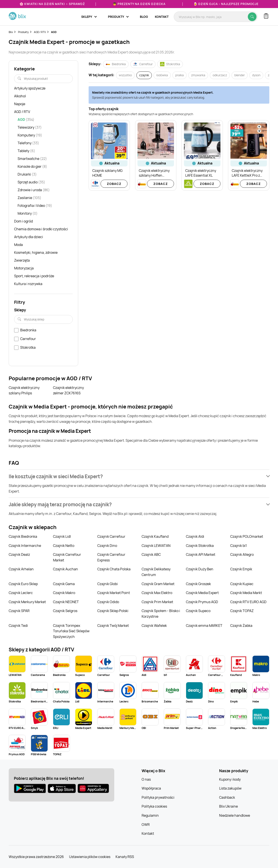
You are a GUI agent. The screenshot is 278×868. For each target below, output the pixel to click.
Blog (144, 17)
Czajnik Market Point (114, 593)
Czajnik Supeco (198, 611)
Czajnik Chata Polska (114, 569)
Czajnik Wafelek (154, 626)
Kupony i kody (230, 779)
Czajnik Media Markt (246, 593)
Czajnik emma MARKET (204, 626)
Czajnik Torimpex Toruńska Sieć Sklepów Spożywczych (71, 631)
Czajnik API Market (201, 554)
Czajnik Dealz (19, 554)
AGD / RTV (40, 32)
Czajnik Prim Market (157, 602)
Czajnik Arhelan (21, 569)
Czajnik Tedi (18, 626)
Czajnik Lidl (62, 536)
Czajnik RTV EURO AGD (248, 602)
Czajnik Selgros (65, 611)
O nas (146, 779)
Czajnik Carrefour (111, 536)
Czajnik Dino (107, 546)
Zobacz (114, 184)
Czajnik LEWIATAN (156, 546)
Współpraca (151, 788)
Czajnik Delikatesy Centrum (156, 572)
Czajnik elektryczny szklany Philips (24, 390)
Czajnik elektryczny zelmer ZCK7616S (68, 390)
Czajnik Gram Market (158, 584)
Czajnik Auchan (65, 569)
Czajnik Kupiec (242, 584)
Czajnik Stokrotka (200, 546)
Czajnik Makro (64, 593)
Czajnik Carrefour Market (67, 557)
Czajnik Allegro (242, 554)
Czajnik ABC (151, 554)
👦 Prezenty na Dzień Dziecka (139, 4)
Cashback (227, 797)
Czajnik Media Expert (202, 593)
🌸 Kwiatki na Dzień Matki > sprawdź (52, 4)
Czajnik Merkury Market (27, 602)
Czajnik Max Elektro (157, 593)
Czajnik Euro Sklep (23, 584)
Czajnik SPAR (19, 611)
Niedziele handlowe (235, 815)
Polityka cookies (154, 806)
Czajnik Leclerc (21, 593)
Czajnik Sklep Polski (113, 611)
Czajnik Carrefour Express (111, 557)
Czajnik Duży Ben (200, 569)
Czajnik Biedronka (23, 536)
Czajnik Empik (241, 569)
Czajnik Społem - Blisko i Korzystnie (161, 614)
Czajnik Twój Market (113, 626)
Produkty (23, 32)
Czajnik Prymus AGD (202, 602)
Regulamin (150, 815)
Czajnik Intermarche (25, 546)
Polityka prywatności (158, 797)
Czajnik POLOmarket (247, 536)
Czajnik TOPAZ (242, 611)
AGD (54, 32)
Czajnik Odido (108, 602)
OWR (146, 825)
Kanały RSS (125, 857)
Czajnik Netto (64, 546)
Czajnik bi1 (238, 546)
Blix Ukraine (228, 806)
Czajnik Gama (64, 584)
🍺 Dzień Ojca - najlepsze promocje (226, 4)
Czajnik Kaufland (155, 536)
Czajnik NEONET (66, 602)
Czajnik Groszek (198, 584)
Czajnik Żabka (241, 626)
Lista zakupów (230, 788)
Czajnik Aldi (195, 536)
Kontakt (162, 17)
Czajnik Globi (108, 584)
